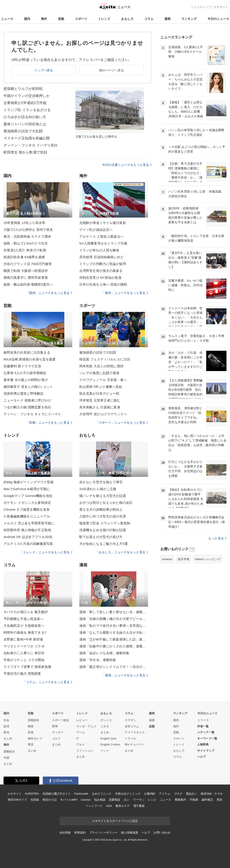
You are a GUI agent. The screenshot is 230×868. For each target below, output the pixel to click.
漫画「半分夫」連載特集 (98, 660)
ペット (105, 751)
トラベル (130, 738)
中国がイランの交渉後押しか (27, 96)
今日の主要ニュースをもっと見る (127, 165)
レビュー (82, 720)
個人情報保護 (129, 833)
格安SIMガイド (17, 800)
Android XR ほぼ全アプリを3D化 (28, 537)
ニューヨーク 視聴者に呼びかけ (27, 400)
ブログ (178, 794)
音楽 (31, 732)
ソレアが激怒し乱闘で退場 (99, 373)
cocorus (86, 800)
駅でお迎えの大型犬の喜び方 (101, 537)
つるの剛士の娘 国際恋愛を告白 (27, 407)
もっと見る (217, 538)
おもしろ (127, 19)
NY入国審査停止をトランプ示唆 (103, 243)
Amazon (167, 559)
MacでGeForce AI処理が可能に (27, 489)
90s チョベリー (135, 744)
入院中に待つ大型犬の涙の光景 (103, 516)
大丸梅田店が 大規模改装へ (24, 626)
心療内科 (150, 794)
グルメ (81, 744)
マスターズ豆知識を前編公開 (27, 138)
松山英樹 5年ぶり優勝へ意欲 (101, 387)
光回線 (35, 800)
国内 (27, 19)
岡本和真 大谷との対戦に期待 (101, 366)
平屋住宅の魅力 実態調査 (22, 674)
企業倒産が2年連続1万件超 (25, 103)
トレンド (104, 19)
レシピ (152, 800)
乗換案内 (180, 800)
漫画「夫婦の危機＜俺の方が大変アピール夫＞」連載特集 (114, 619)
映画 (31, 726)
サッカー (58, 732)
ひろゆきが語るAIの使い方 (25, 117)
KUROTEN (32, 794)
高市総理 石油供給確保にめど (101, 257)
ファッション (85, 751)
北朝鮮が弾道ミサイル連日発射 (103, 223)
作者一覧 (203, 726)
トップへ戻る (44, 70)
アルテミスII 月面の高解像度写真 (28, 544)
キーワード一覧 (207, 738)
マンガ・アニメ (86, 726)
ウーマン (139, 800)
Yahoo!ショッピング (208, 559)
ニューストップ (201, 7)
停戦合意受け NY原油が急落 (100, 278)
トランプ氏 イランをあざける (27, 110)
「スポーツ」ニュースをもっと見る (122, 423)
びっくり (106, 720)
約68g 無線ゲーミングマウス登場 (28, 482)
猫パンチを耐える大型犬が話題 (103, 496)
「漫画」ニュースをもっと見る (125, 675)
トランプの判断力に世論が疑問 (103, 264)
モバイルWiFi (69, 800)
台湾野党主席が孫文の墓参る (101, 271)
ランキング (189, 19)
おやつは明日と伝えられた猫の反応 (106, 503)
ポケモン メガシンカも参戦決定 (27, 503)
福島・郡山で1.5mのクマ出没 (26, 243)
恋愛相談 (114, 800)
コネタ (105, 726)
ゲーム (81, 732)
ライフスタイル (135, 732)
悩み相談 (100, 800)
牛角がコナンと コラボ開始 (24, 660)
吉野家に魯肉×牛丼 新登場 (23, 639)
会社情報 (65, 833)
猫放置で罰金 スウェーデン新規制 (105, 523)
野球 (55, 726)
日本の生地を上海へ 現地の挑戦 (103, 284)
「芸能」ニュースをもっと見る (49, 423)
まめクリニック (102, 794)
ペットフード (94, 806)
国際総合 (9, 751)
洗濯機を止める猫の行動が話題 (103, 530)
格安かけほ (50, 800)
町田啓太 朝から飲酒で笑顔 (25, 152)
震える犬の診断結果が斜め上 (101, 509)
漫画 (167, 19)
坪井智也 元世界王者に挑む (100, 400)
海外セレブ (35, 738)
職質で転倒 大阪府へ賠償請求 (26, 271)
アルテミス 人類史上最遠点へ (101, 236)
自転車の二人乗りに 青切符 (24, 653)
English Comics (110, 744)
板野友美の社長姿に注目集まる (27, 352)
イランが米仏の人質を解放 (99, 250)
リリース (203, 720)
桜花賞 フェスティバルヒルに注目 (105, 359)
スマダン (130, 720)
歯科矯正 (207, 800)
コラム (149, 19)
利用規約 (80, 833)
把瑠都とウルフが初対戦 (23, 89)
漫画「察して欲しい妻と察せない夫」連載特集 (114, 612)
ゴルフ (56, 738)
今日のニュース (218, 19)
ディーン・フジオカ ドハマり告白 (31, 145)
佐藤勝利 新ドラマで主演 (22, 366)
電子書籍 (139, 806)
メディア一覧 (206, 732)
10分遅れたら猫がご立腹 (98, 489)
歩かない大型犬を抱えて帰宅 (101, 482)
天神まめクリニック (128, 794)
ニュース (7, 19)
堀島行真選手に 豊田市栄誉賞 (26, 278)
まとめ (8, 738)
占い (127, 800)
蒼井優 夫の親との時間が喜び (26, 380)
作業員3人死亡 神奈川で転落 (25, 250)
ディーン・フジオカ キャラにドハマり (32, 414)
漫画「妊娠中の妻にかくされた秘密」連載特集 (114, 646)
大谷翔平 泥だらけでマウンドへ (103, 414)
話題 (152, 726)
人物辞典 (203, 744)
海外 (44, 19)
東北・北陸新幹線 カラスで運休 (27, 236)
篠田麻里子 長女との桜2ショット (28, 387)
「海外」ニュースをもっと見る (125, 293)
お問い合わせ (162, 833)
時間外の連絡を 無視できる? (25, 632)
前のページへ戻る (112, 70)
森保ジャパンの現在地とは (25, 124)
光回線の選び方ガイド (57, 794)
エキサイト (221, 7)
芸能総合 (33, 720)
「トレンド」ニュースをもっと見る (46, 552)
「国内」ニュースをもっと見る (49, 293)
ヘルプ (201, 757)
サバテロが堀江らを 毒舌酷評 (26, 612)
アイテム (164, 794)
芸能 (61, 19)
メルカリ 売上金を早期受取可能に (29, 523)
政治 (6, 732)
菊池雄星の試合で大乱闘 (23, 131)
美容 (219, 800)
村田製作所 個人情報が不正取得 (27, 530)
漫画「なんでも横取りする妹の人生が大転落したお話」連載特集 (114, 632)
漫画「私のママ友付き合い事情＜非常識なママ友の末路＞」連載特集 (114, 626)
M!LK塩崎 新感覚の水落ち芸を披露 (30, 359)
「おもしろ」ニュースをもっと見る (122, 552)
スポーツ (81, 19)
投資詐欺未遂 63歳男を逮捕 (24, 257)
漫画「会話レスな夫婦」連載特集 (104, 653)
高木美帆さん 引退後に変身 (100, 407)
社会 (6, 720)
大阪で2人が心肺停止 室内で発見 (28, 230)
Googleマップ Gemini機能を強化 (28, 496)
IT (78, 738)
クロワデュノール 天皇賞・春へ (103, 380)
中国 (6, 758)
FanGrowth (81, 794)
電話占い (191, 794)
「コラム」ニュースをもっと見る (48, 682)
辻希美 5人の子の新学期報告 (25, 373)
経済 (6, 726)
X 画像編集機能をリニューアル (27, 516)
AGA (109, 806)
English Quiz (109, 738)
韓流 (31, 744)
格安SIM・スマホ (212, 794)
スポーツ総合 (61, 720)
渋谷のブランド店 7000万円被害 (28, 264)
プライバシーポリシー (103, 833)
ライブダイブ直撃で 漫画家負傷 (27, 667)
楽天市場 (184, 559)
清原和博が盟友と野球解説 (23, 393)
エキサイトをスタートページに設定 (115, 821)
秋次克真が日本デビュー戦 (99, 393)
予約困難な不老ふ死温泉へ (23, 619)
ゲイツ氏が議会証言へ (96, 230)
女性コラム (132, 726)
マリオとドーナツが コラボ (24, 646)
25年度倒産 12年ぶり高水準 (24, 223)
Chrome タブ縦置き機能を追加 (27, 509)
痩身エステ (122, 806)
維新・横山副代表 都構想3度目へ (28, 284)
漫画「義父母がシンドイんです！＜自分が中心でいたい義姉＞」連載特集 (114, 667)
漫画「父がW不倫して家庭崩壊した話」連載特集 (114, 639)
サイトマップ (206, 751)
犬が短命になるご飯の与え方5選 (104, 544)
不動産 (194, 800)
